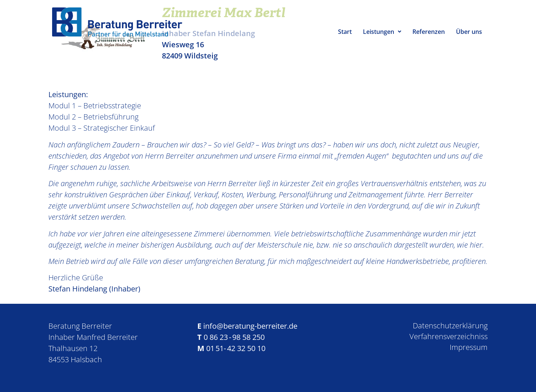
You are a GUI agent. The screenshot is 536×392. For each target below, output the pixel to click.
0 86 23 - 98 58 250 (234, 337)
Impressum (469, 347)
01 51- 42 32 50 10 (236, 348)
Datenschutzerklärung (450, 326)
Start (345, 32)
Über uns (469, 32)
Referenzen (429, 32)
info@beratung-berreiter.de (250, 326)
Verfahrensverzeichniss (449, 336)
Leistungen (382, 32)
